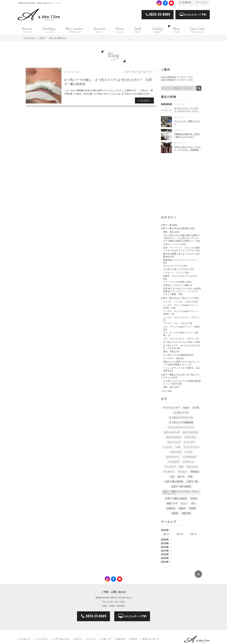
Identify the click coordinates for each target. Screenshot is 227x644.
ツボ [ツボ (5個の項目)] (178, 447)
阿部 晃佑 (168, 232)
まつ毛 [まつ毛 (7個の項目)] (196, 408)
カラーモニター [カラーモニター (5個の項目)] (174, 437)
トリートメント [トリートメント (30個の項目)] (191, 447)
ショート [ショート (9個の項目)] (168, 447)
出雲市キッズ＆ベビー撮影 (176, 285)
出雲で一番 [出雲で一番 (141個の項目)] (192, 482)
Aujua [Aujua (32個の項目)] (186, 408)
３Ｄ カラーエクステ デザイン (179, 339)
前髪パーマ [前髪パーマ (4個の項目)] (172, 503)
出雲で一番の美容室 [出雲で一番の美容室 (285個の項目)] (181, 486)
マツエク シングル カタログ (178, 302)
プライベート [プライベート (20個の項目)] (173, 457)
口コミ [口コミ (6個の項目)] (184, 503)
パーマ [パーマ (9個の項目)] (188, 452)
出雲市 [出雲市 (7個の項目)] (194, 498)
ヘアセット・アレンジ (174, 273)
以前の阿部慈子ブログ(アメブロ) (177, 80)
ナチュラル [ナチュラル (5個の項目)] (176, 452)
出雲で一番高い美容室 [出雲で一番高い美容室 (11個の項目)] (176, 498)
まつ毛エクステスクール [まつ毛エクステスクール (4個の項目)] (181, 417)
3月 (165, 534)
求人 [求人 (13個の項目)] (193, 503)
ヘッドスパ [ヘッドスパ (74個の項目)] (170, 467)
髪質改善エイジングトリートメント (180, 260)
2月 (178, 534)
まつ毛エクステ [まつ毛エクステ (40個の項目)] (181, 413)
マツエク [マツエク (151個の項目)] (182, 472)
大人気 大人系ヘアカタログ (176, 269)
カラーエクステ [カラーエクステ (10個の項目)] (191, 432)
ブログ (164, 391)
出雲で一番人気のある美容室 (175, 228)
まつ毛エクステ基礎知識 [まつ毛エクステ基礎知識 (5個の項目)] (181, 422)
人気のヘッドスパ (172, 244)
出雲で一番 (166, 225)
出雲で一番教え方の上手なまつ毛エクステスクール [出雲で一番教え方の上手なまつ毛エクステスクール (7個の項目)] (181, 492)
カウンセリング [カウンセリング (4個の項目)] (172, 432)
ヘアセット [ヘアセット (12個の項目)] (188, 462)
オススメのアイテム (173, 266)
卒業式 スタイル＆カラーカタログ (180, 276)
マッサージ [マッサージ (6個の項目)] (169, 472)
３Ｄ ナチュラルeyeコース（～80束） (182, 327)
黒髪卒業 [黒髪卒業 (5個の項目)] (186, 513)
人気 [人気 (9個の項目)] (172, 477)
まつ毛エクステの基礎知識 (176, 355)
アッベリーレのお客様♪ (174, 282)
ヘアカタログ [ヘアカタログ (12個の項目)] (189, 457)
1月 (192, 534)
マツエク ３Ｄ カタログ (176, 323)
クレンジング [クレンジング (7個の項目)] (174, 442)
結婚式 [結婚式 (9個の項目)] (182, 508)
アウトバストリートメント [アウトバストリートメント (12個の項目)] (181, 427)
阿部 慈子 (168, 387)
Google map (124, 598)
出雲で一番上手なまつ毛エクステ (177, 298)
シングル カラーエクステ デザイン (181, 317)
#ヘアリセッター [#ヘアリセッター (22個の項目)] (171, 408)
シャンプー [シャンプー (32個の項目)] (189, 442)
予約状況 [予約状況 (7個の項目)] (195, 472)
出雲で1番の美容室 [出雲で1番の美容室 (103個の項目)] (174, 482)
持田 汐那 (168, 352)
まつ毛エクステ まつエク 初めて (179, 342)
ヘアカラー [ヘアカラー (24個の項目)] (174, 462)
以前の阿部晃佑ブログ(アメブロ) (177, 77)
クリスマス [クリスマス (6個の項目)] (191, 437)
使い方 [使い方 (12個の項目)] (181, 477)
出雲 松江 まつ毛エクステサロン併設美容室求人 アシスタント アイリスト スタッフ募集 (182, 291)
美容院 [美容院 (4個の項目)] (175, 513)
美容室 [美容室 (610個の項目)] (192, 508)
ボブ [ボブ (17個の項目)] (181, 467)
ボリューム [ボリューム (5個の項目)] (192, 467)
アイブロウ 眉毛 (172, 358)
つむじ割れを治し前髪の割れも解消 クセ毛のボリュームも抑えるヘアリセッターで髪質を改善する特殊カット (182, 238)
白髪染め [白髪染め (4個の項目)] (171, 508)
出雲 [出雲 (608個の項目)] (190, 477)
